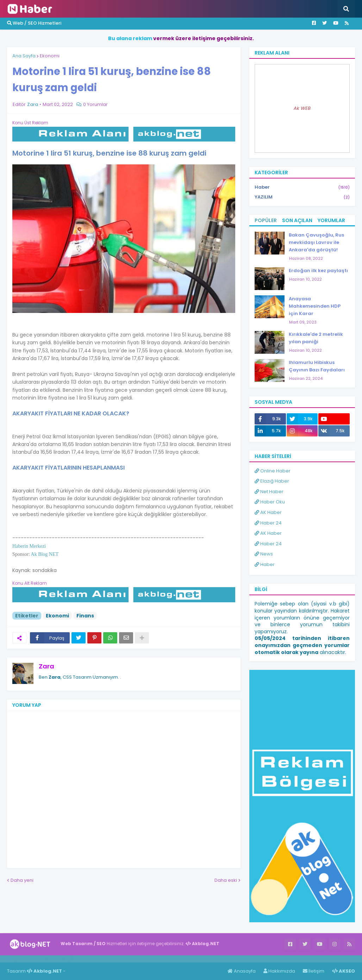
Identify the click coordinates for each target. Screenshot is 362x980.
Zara (46, 666)
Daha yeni (22, 880)
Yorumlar (331, 220)
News (264, 554)
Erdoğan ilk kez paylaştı (318, 271)
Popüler (266, 220)
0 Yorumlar (95, 104)
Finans (85, 616)
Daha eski (226, 880)
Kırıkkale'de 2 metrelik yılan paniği (316, 338)
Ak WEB (302, 108)
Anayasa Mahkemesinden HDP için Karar (315, 306)
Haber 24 (268, 523)
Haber (302, 187)
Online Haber (273, 471)
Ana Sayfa (24, 56)
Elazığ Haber (272, 481)
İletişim (314, 971)
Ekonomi (50, 56)
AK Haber (268, 512)
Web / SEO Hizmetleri (34, 23)
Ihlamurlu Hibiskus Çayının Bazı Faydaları (317, 366)
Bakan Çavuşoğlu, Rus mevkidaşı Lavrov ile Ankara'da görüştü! (316, 242)
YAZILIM (302, 197)
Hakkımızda (279, 971)
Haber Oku (270, 502)
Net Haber (269, 492)
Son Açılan (297, 220)
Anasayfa (242, 971)
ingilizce (73, 959)
